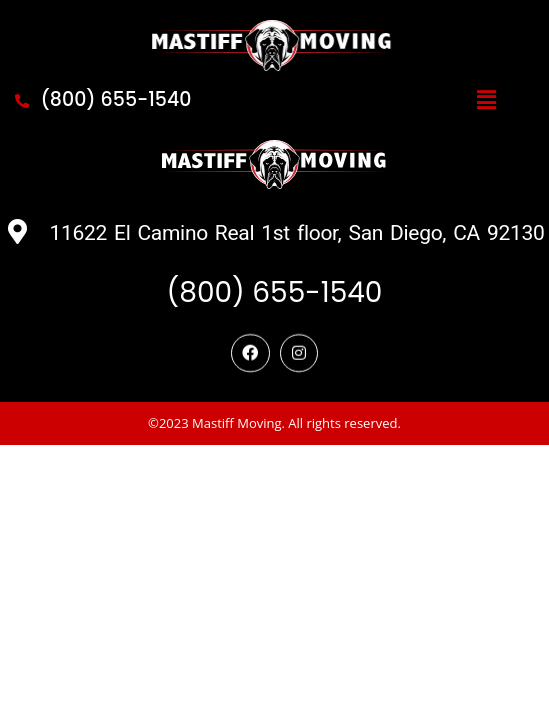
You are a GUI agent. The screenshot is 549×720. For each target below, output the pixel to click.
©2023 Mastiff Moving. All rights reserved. (274, 553)
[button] (486, 100)
